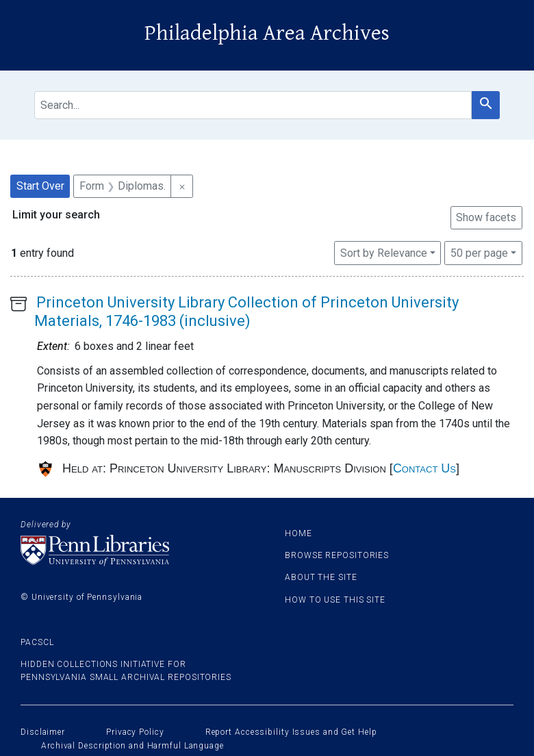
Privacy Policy (135, 732)
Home (298, 533)
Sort (384, 253)
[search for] (253, 105)
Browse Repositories (337, 555)
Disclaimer (43, 732)
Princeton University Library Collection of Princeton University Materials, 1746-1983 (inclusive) (246, 311)
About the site (321, 577)
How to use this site (335, 600)
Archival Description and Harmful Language (132, 746)
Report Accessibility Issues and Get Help (291, 732)
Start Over (40, 186)
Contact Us (424, 468)
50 (479, 252)
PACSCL (37, 642)
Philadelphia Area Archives (267, 33)
